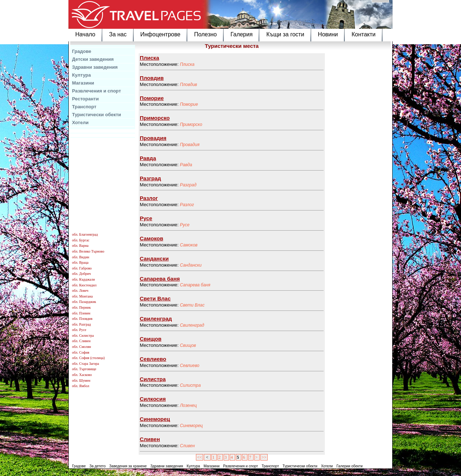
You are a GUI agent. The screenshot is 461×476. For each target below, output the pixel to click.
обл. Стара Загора (86, 364)
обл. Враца (80, 262)
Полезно (205, 34)
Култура (81, 75)
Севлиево (189, 366)
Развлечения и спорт (97, 91)
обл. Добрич (81, 274)
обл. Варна (80, 246)
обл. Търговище (84, 369)
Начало (85, 34)
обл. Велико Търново (88, 251)
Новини (328, 34)
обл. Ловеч (80, 291)
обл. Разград (81, 324)
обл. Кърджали (83, 279)
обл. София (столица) (88, 358)
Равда (186, 165)
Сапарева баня (195, 285)
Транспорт (84, 107)
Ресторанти (85, 99)
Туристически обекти (97, 115)
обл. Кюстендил (84, 285)
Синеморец (191, 426)
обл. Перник (81, 307)
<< (200, 457)
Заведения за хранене (128, 466)
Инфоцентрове (160, 34)
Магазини (83, 83)
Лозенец (188, 405)
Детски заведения (93, 59)
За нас (118, 34)
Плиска (187, 64)
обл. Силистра (83, 336)
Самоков (189, 245)
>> (264, 457)
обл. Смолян (82, 347)
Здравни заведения (95, 67)
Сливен (187, 446)
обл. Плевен (81, 313)
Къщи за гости (285, 34)
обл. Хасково (82, 375)
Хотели (80, 123)
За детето (97, 466)
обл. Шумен (81, 380)
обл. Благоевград (85, 234)
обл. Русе (79, 330)
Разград (188, 185)
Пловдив (188, 85)
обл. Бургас (81, 240)
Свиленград (192, 325)
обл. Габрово (82, 268)
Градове (82, 51)
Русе (185, 225)
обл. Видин (81, 257)
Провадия (189, 145)
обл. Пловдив (82, 319)
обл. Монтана (82, 296)
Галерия (241, 34)
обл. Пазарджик (84, 302)
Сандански (191, 265)
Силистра (190, 385)
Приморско (191, 124)
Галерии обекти (350, 466)
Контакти (364, 34)
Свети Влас (192, 305)
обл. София (81, 352)
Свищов (188, 345)
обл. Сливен (81, 341)
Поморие (189, 104)
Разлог (187, 205)
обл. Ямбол (81, 386)
